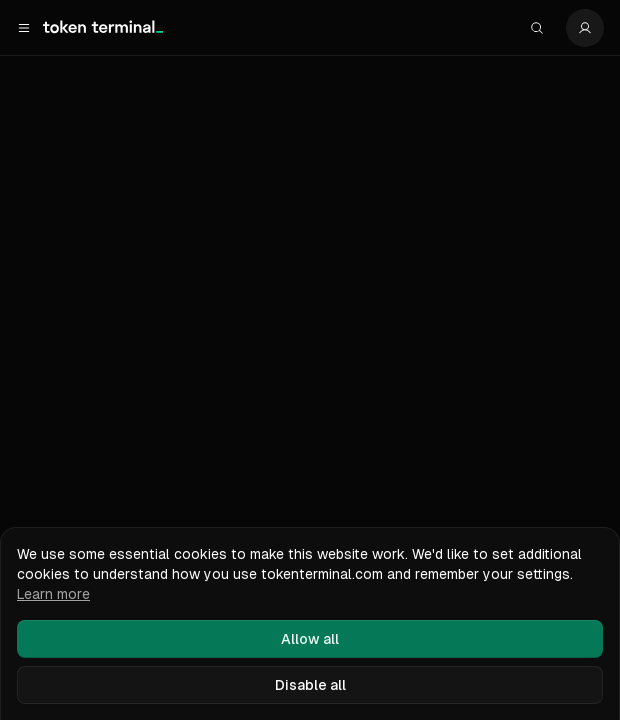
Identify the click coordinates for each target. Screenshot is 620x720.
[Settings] (585, 28)
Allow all (310, 639)
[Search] (537, 28)
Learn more (53, 594)
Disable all (310, 685)
